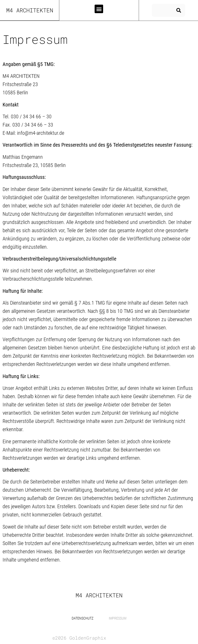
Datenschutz (82, 618)
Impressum (118, 618)
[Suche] (179, 10)
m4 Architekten (30, 10)
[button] (99, 9)
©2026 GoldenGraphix (79, 638)
